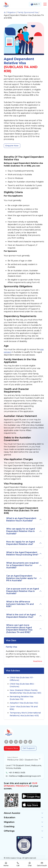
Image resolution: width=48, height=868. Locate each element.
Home (6, 864)
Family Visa (11, 647)
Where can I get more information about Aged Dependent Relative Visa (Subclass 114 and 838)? (19, 629)
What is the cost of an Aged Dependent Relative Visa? (21, 616)
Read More (38, 661)
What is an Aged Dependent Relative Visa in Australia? (21, 519)
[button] (45, 4)
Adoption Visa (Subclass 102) (24, 703)
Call (18, 864)
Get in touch (42, 864)
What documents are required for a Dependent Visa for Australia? (22, 565)
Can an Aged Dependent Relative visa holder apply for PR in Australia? (22, 578)
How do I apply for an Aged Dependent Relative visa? (20, 543)
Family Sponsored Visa (28, 12)
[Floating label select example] (24, 759)
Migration (12, 12)
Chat (30, 864)
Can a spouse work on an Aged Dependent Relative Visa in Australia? (23, 591)
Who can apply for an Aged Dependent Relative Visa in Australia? (21, 531)
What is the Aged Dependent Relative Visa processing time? (22, 554)
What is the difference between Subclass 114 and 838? (20, 604)
